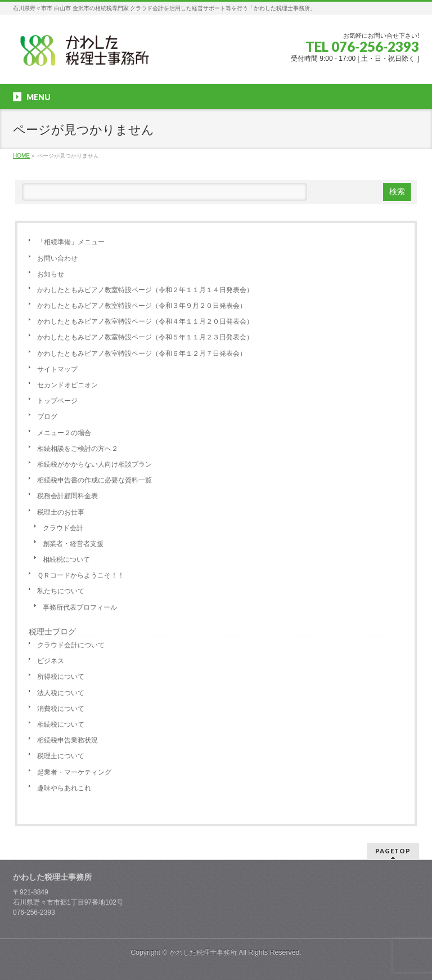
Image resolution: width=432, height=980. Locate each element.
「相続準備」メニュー (71, 242)
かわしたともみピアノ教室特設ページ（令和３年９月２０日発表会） (142, 306)
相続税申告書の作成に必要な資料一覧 (94, 480)
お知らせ (51, 274)
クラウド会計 (63, 528)
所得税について (61, 677)
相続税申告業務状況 (67, 740)
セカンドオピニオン (67, 385)
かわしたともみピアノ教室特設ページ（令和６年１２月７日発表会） (142, 353)
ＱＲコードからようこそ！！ (81, 575)
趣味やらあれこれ (64, 788)
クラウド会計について (71, 645)
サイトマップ (57, 369)
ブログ (47, 417)
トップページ (57, 401)
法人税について (61, 693)
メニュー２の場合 (64, 433)
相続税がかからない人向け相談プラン (94, 464)
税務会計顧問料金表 (67, 496)
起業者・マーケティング (74, 772)
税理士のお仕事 (61, 512)
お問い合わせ (57, 258)
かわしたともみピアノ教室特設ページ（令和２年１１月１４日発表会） (145, 290)
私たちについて (61, 591)
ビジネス (51, 661)
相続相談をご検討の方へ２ (78, 449)
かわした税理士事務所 (203, 952)
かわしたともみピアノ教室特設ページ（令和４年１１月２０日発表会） (145, 321)
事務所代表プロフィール (80, 607)
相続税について (66, 560)
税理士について (61, 756)
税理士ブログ (52, 632)
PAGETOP (393, 851)
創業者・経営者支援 (73, 544)
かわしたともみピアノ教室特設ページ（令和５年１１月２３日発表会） (145, 337)
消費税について (61, 709)
